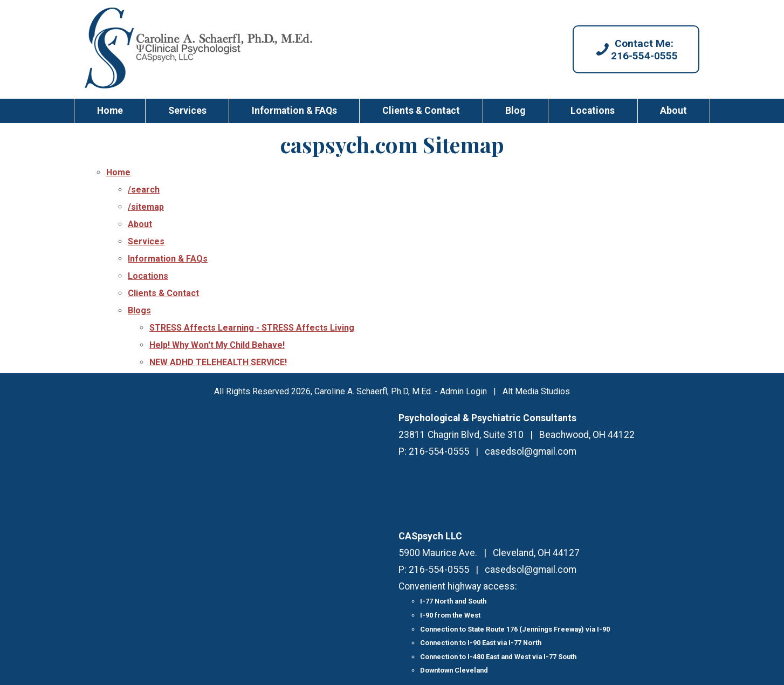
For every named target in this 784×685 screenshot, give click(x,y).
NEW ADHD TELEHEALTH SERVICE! (218, 362)
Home (110, 111)
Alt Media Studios (536, 391)
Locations (593, 111)
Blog (515, 111)
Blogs (139, 310)
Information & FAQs (294, 111)
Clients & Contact (421, 111)
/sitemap (146, 207)
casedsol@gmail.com (531, 451)
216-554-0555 (439, 451)
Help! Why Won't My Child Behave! (217, 345)
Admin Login (463, 391)
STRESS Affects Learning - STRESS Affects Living (252, 328)
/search (144, 190)
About (673, 111)
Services (187, 111)
